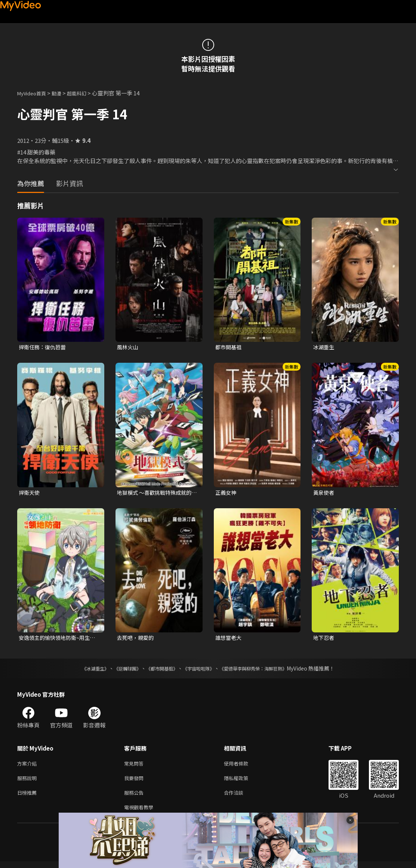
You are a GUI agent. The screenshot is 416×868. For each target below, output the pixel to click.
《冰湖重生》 (82, 671)
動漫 (62, 93)
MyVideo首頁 (34, 93)
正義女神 (227, 493)
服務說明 (28, 782)
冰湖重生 (324, 347)
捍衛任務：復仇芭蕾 (44, 347)
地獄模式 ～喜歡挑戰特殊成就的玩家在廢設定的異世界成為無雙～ (157, 494)
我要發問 (135, 782)
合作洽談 (240, 798)
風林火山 (128, 347)
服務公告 (135, 798)
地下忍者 (324, 639)
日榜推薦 (28, 798)
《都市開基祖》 (158, 671)
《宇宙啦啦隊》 (200, 671)
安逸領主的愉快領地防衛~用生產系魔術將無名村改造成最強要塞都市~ (58, 640)
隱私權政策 (242, 782)
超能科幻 (85, 93)
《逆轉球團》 (119, 671)
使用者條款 (242, 766)
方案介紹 (28, 766)
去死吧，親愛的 (137, 639)
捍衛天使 (30, 493)
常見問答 (135, 766)
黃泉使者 (324, 493)
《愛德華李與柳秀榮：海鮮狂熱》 (263, 671)
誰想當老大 (229, 639)
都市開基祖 (229, 347)
